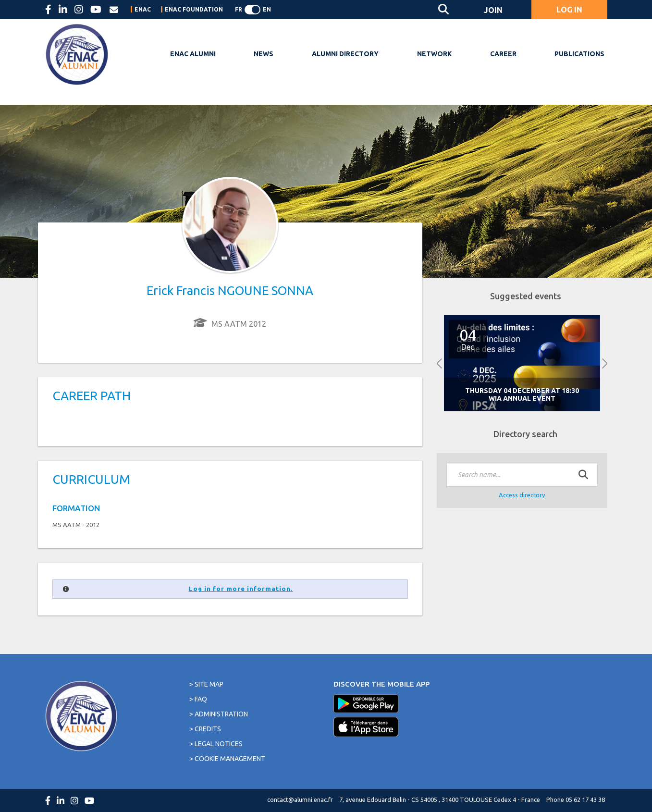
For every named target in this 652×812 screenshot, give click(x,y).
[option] (522, 363)
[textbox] (522, 475)
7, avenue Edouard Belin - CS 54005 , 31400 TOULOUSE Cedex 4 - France (440, 800)
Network (434, 54)
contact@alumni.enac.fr (300, 800)
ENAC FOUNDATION (194, 9)
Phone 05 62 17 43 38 (576, 800)
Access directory (522, 495)
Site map (209, 684)
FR (239, 9)
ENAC (143, 9)
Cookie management (230, 759)
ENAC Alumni (193, 54)
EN (267, 9)
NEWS (264, 54)
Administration (221, 714)
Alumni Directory (345, 54)
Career (503, 54)
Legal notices (219, 744)
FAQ (201, 699)
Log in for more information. (241, 589)
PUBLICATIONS (579, 54)
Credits (208, 729)
